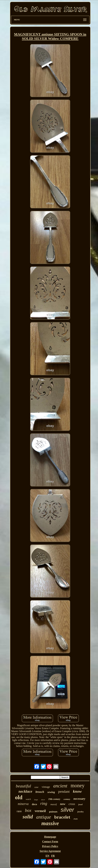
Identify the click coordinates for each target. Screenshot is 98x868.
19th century (54, 799)
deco (34, 804)
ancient (60, 786)
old (19, 797)
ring (44, 803)
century (67, 799)
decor (43, 800)
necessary (79, 799)
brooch (40, 792)
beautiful (23, 786)
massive (50, 823)
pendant (64, 791)
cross (72, 804)
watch (28, 799)
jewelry (81, 812)
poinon (53, 812)
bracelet (62, 817)
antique (44, 817)
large (36, 800)
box (28, 810)
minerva (23, 804)
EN (47, 856)
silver (67, 810)
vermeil (40, 811)
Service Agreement (50, 851)
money (78, 786)
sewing (51, 792)
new (63, 804)
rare (19, 811)
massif (54, 804)
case (36, 787)
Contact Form (50, 841)
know (77, 791)
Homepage (50, 837)
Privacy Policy (50, 846)
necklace (25, 791)
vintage (46, 787)
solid (28, 817)
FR (53, 856)
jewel (80, 804)
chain (76, 819)
